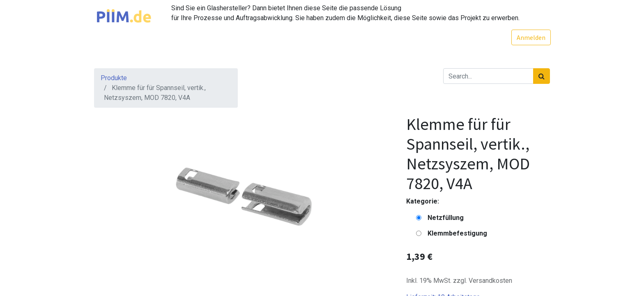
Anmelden (530, 37)
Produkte (114, 78)
